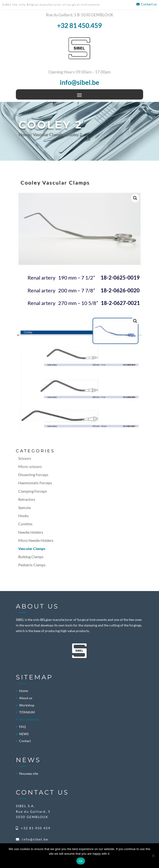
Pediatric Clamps (32, 565)
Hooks (23, 516)
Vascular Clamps (48, 134)
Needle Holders (31, 532)
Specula (24, 507)
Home (24, 134)
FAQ (22, 727)
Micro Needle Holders (36, 540)
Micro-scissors (30, 466)
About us (26, 698)
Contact (25, 741)
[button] (135, 198)
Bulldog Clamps (31, 557)
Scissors (25, 458)
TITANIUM (27, 712)
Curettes (25, 524)
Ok (81, 861)
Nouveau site (29, 773)
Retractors (27, 499)
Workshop (27, 705)
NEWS (24, 734)
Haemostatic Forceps (35, 483)
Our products (29, 719)
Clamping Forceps (33, 491)
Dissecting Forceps (33, 475)
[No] (153, 856)
